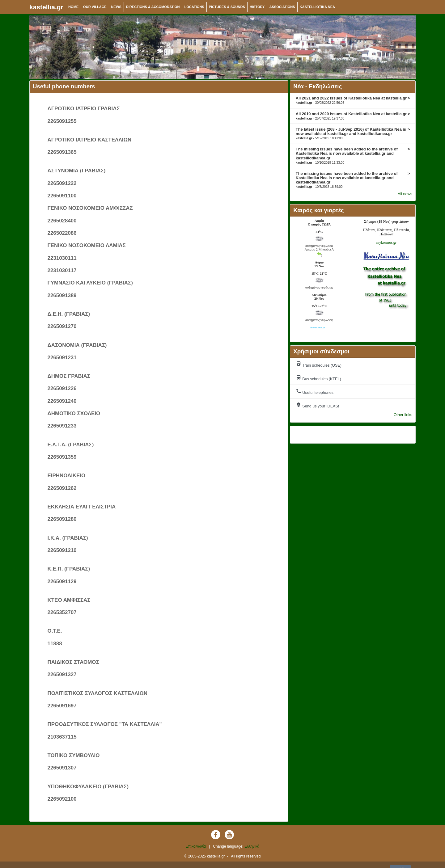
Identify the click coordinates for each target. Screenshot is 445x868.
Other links (403, 415)
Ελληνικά (252, 846)
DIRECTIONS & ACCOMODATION (153, 7)
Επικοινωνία (196, 846)
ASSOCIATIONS (282, 7)
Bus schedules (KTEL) (318, 378)
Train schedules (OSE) (319, 364)
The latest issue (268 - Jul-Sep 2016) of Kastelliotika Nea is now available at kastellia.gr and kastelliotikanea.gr (353, 133)
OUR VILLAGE (95, 7)
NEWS (116, 7)
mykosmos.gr (386, 242)
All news (405, 194)
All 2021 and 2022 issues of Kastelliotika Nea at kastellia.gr (353, 100)
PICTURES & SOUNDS (227, 7)
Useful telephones (315, 392)
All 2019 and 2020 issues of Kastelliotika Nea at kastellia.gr (353, 116)
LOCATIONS (194, 7)
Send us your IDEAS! (318, 405)
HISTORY (257, 7)
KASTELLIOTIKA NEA (317, 7)
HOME (73, 7)
